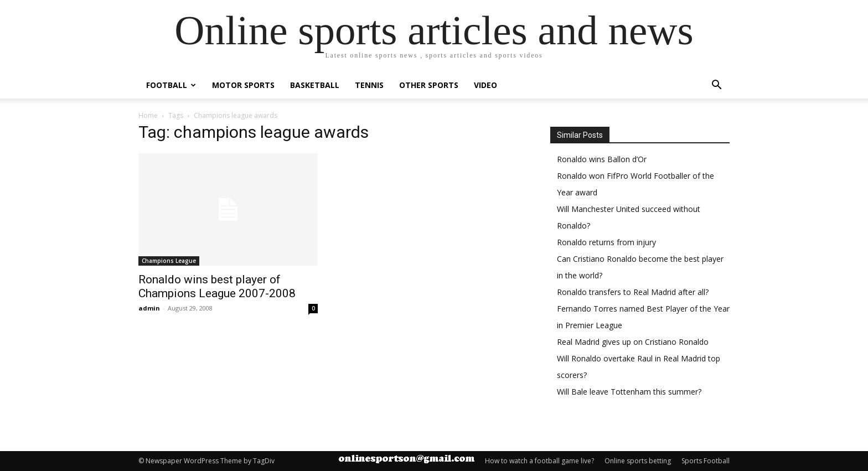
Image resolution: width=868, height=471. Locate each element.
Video (485, 85)
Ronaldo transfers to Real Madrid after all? (633, 292)
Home (148, 115)
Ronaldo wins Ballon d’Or (602, 159)
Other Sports (429, 85)
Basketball (315, 85)
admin (149, 308)
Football (171, 85)
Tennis (369, 85)
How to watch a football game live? (539, 461)
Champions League (169, 261)
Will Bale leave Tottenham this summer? (629, 392)
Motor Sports (243, 85)
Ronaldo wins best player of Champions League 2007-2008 (217, 286)
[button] (716, 86)
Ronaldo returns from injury (606, 242)
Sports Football (706, 461)
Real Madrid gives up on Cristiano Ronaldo (633, 342)
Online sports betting (638, 461)
